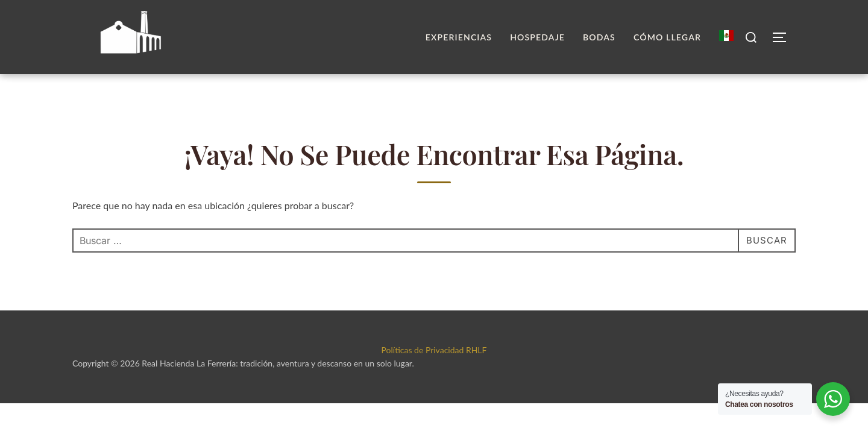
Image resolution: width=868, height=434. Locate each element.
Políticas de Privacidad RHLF (434, 372)
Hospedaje (537, 37)
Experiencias (459, 37)
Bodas (599, 37)
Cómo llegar (667, 37)
